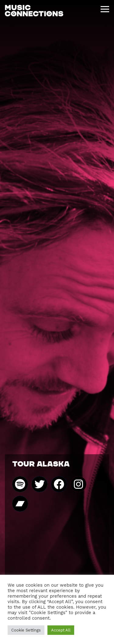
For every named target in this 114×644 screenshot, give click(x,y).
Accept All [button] (61, 630)
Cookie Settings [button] (26, 630)
